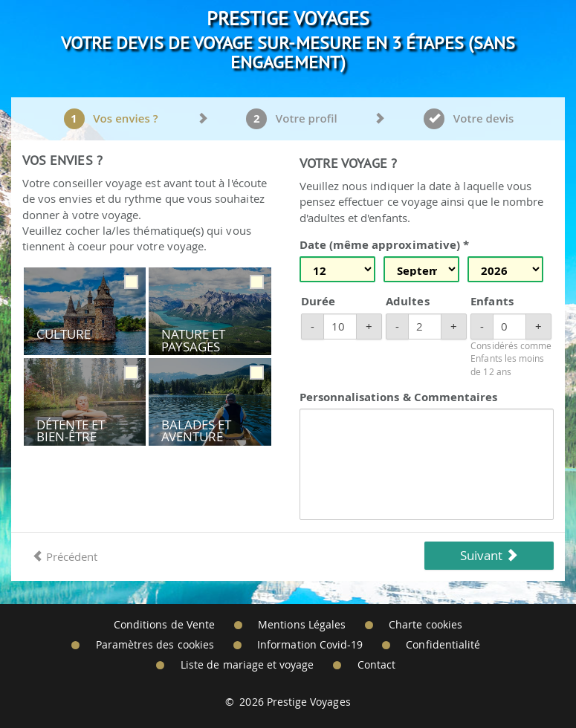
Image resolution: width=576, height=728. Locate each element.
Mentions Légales (302, 625)
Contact (376, 665)
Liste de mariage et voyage (247, 665)
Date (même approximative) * (385, 245)
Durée (318, 301)
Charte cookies (425, 625)
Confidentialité (443, 645)
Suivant (489, 555)
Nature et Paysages (194, 341)
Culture (64, 334)
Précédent (65, 556)
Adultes (407, 301)
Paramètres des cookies (155, 645)
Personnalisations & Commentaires (399, 397)
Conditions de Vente (164, 625)
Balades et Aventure (197, 431)
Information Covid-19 (310, 645)
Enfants (492, 301)
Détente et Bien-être (71, 431)
